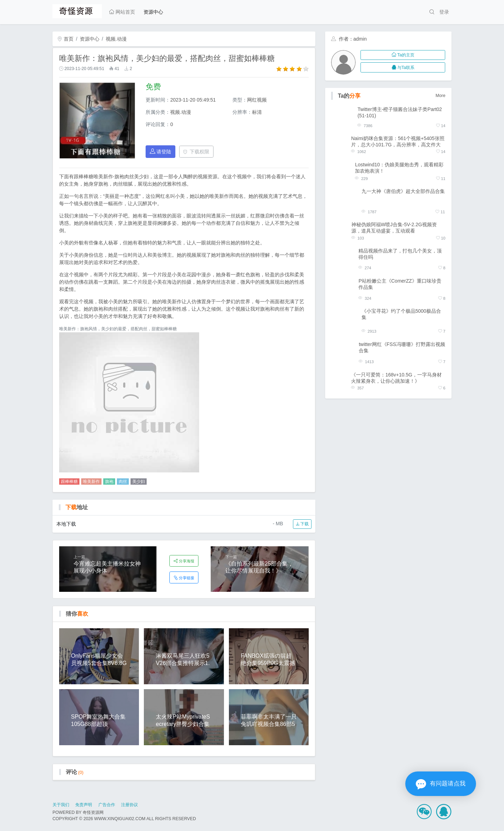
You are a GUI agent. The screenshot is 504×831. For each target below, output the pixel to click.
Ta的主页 (403, 55)
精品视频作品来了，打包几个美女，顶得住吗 (400, 254)
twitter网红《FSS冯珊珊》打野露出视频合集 (402, 347)
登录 (444, 12)
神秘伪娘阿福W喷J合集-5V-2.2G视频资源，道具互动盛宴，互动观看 (394, 228)
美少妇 (139, 482)
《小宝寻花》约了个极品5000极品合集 (401, 314)
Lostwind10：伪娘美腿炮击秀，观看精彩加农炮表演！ (399, 168)
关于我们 (61, 805)
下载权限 (196, 152)
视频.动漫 (116, 39)
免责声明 (84, 805)
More (441, 96)
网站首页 (122, 12)
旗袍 (109, 482)
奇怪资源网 (93, 812)
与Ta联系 (403, 68)
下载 (302, 524)
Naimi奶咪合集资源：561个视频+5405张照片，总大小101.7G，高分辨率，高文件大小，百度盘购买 (398, 142)
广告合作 (107, 805)
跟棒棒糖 (69, 482)
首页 (65, 39)
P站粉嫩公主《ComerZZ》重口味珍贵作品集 (400, 284)
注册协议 (129, 805)
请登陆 (161, 151)
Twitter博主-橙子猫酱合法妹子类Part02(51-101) (400, 112)
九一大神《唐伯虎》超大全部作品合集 (403, 191)
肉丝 (123, 482)
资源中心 (153, 12)
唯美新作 (91, 482)
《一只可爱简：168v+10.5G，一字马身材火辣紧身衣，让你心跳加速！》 (396, 378)
